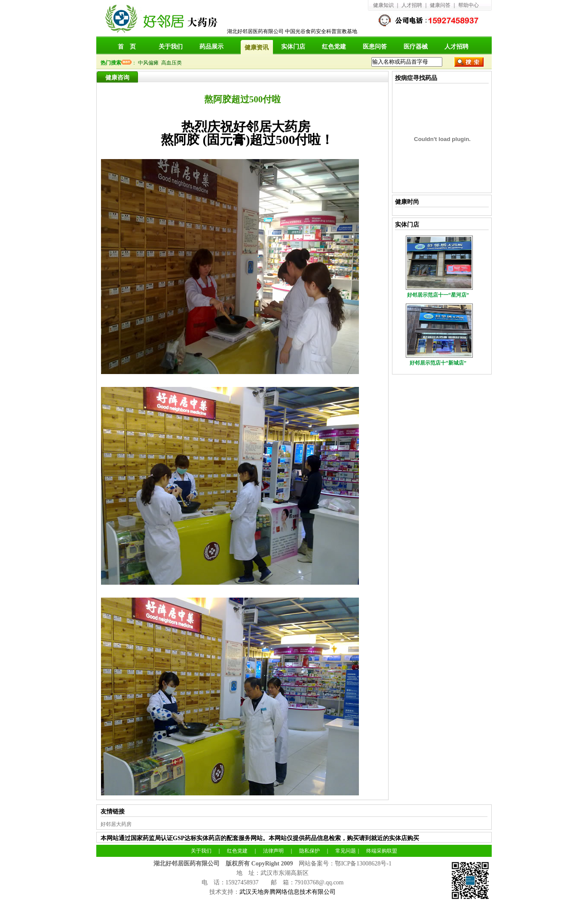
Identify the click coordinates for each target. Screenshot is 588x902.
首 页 (127, 47)
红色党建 (334, 47)
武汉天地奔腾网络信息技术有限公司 (288, 892)
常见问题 (346, 851)
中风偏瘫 (150, 63)
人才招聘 (412, 5)
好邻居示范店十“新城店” (438, 363)
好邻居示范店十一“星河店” (438, 295)
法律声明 (273, 851)
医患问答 (375, 47)
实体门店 (293, 47)
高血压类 (173, 63)
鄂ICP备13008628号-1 (363, 864)
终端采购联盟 (382, 851)
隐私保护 (309, 851)
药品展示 (211, 47)
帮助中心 (469, 5)
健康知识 (383, 5)
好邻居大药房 (116, 824)
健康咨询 (117, 78)
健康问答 (440, 5)
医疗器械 (416, 47)
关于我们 (171, 47)
